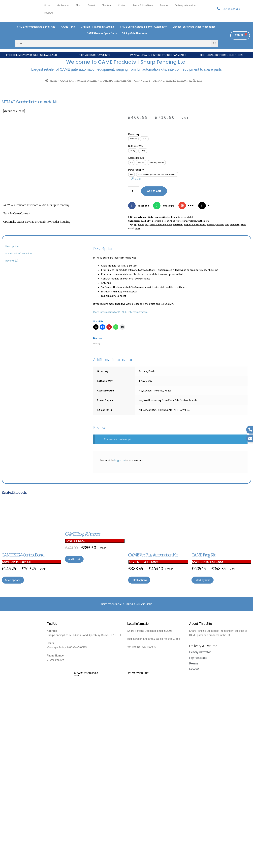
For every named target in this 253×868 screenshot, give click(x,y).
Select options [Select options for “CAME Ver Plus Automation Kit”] (139, 580)
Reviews (48, 13)
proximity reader (215, 224)
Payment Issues (198, 658)
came (152, 224)
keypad (187, 224)
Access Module (136, 158)
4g (135, 224)
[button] (140, 206)
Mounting (134, 134)
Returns (164, 5)
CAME (138, 228)
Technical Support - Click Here (221, 55)
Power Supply (136, 170)
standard (235, 224)
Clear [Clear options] (138, 179)
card (170, 224)
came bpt (161, 224)
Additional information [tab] (18, 253)
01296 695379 (232, 9)
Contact (122, 5)
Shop (79, 5)
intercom (178, 224)
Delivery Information (185, 5)
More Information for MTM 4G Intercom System (120, 312)
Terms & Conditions (143, 5)
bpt (147, 224)
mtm (203, 224)
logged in (120, 460)
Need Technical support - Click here (127, 604)
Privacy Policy (138, 673)
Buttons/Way (136, 146)
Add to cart (154, 191)
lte (198, 224)
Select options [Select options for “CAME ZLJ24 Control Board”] (13, 580)
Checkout (107, 5)
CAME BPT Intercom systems (79, 81)
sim (227, 224)
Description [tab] (12, 246)
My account (63, 5)
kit (194, 224)
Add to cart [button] (74, 559)
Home (47, 5)
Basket (91, 5)
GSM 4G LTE (142, 81)
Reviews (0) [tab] (12, 261)
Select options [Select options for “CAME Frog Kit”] (202, 580)
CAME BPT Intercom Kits (116, 81)
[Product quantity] (134, 191)
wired (243, 224)
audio (141, 224)
